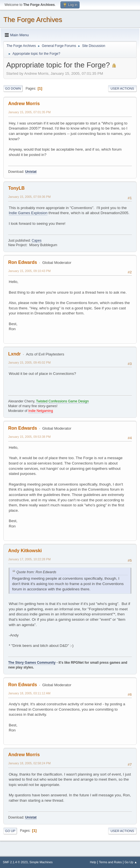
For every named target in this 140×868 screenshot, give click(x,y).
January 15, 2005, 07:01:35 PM (29, 112)
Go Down (13, 89)
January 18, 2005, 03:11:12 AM (29, 693)
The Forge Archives (33, 20)
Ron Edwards (23, 262)
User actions (122, 89)
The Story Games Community (32, 663)
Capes (37, 241)
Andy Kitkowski (25, 551)
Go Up (10, 831)
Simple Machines (41, 862)
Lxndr (14, 354)
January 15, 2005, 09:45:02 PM (29, 362)
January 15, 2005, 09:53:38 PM (29, 437)
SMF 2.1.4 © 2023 (15, 862)
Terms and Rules (111, 862)
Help (93, 862)
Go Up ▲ (131, 862)
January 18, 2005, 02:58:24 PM (29, 763)
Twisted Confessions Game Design (63, 401)
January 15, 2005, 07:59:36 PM (29, 197)
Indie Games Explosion (28, 213)
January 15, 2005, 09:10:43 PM (29, 271)
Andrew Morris (24, 104)
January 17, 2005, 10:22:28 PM (29, 559)
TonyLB (16, 188)
